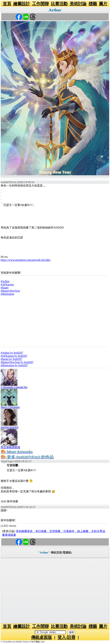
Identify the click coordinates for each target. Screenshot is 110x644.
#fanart (5, 288)
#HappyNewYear (10, 291)
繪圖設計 (22, 4)
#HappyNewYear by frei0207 (17, 362)
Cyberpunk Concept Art (14, 387)
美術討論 (78, 4)
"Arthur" (44, 553)
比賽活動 (59, 4)
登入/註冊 (67, 637)
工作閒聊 (40, 4)
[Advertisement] (55, 321)
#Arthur (5, 281)
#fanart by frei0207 (12, 359)
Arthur (55, 10)
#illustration (7, 294)
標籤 (93, 4)
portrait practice (10, 427)
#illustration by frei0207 (14, 365)
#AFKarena (7, 284)
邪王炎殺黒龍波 (10, 447)
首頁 (7, 4)
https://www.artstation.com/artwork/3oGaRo (26, 260)
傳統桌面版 (41, 637)
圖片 (103, 4)
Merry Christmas (10, 407)
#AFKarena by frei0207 (14, 356)
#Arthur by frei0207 (12, 353)
